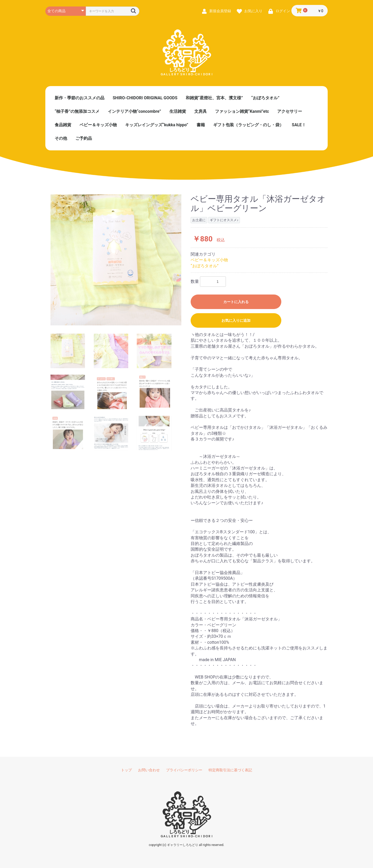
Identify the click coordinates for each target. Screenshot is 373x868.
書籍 (201, 125)
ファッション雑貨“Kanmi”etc (242, 111)
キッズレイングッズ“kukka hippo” (157, 125)
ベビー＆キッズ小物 (98, 125)
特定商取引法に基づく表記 (230, 770)
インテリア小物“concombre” (134, 111)
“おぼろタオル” (265, 98)
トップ (126, 770)
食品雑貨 (63, 125)
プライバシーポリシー (184, 770)
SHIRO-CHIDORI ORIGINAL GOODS (145, 98)
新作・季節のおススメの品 (80, 98)
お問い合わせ (149, 770)
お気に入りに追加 (236, 320)
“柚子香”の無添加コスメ (77, 111)
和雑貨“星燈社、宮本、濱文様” (214, 98)
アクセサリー (290, 111)
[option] (116, 260)
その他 (61, 138)
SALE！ (299, 125)
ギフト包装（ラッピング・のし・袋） (248, 125)
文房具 (200, 111)
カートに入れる (236, 302)
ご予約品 (84, 138)
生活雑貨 (178, 111)
